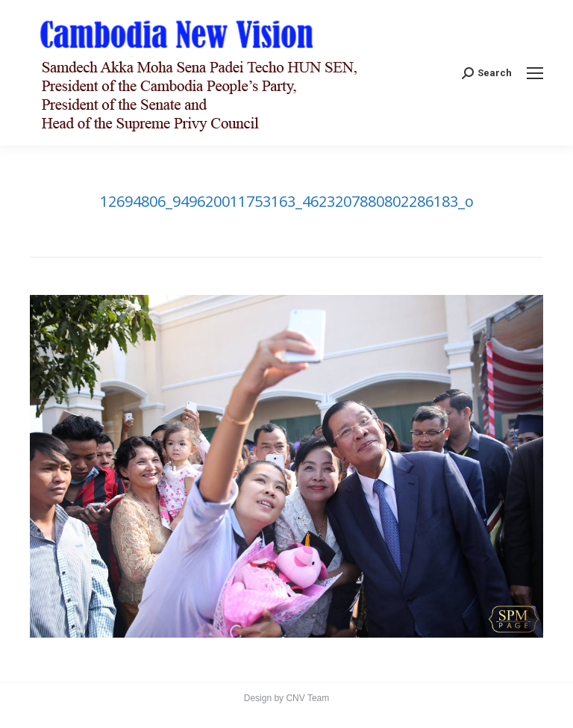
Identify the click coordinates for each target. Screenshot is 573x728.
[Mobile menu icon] (535, 73)
